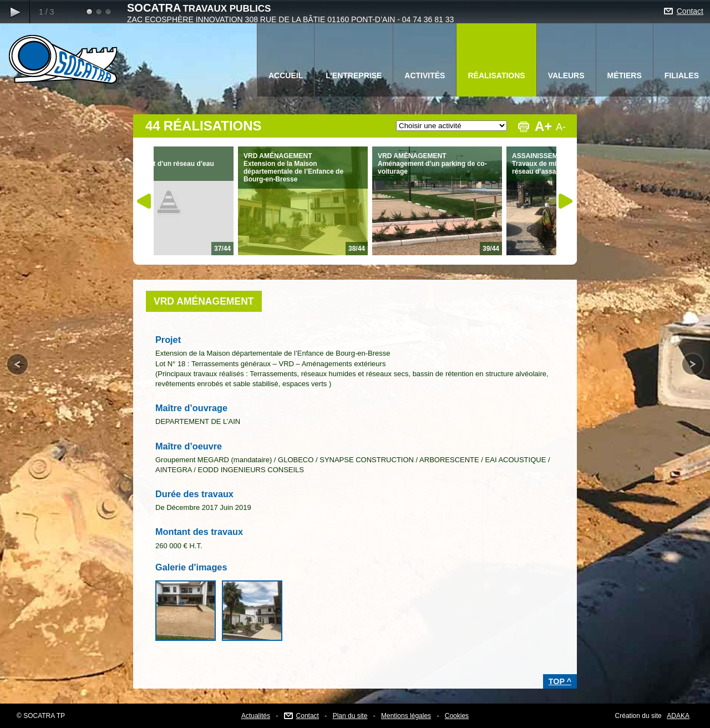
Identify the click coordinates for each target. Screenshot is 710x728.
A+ (543, 126)
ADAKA (678, 716)
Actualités (256, 716)
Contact (690, 11)
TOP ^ (560, 681)
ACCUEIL (286, 75)
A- (561, 127)
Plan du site (350, 716)
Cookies (457, 716)
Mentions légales (406, 716)
